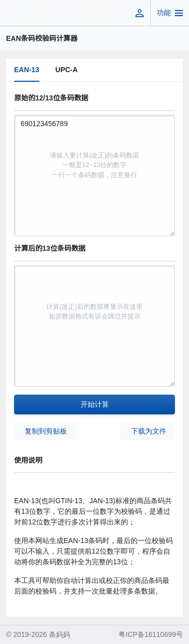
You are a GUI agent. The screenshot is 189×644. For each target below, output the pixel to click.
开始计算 (95, 404)
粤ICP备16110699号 (151, 634)
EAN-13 (27, 70)
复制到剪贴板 (46, 431)
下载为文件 (149, 431)
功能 (164, 13)
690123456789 (94, 176)
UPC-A (67, 70)
